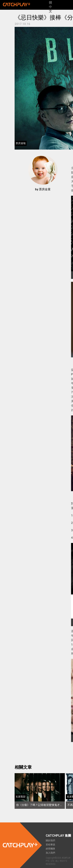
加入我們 (50, 853)
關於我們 (50, 841)
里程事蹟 (50, 845)
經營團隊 (50, 849)
